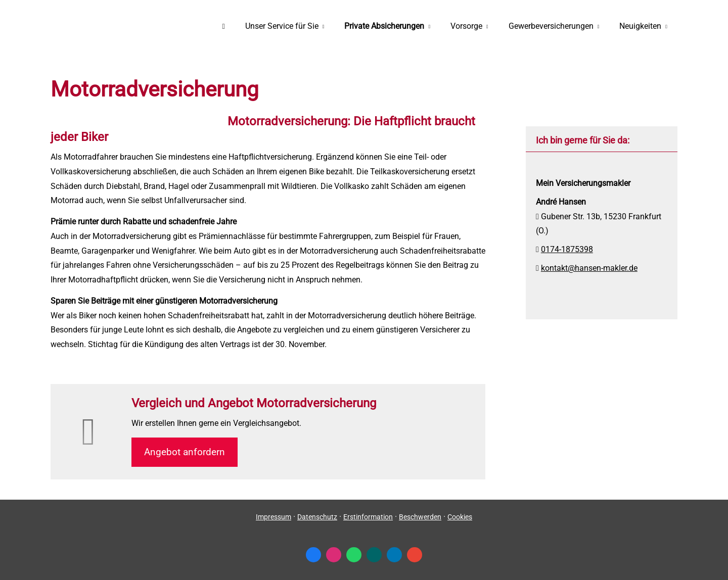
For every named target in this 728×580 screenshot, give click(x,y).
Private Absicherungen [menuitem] (384, 26)
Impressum (274, 517)
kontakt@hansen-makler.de (589, 268)
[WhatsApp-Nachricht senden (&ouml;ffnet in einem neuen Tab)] (354, 555)
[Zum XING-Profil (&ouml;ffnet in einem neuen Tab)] (374, 555)
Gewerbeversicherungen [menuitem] (551, 26)
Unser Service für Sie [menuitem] (282, 26)
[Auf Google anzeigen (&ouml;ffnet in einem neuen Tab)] (415, 555)
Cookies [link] (460, 517)
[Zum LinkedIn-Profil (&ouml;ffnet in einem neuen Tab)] (394, 555)
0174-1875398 (567, 249)
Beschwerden (420, 517)
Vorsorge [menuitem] (466, 26)
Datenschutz (317, 517)
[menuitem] (223, 26)
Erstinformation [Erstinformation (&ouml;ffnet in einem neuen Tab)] (368, 517)
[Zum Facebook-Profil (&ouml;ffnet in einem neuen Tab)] (313, 555)
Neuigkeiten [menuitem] (640, 26)
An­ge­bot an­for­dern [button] (185, 452)
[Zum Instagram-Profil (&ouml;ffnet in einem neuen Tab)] (334, 555)
